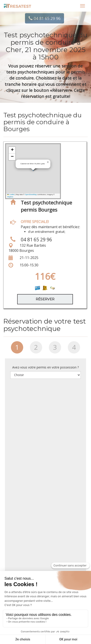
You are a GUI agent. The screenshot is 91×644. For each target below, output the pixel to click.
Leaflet (11, 195)
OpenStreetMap (31, 195)
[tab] (17, 349)
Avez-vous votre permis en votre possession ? (45, 367)
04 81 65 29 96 (44, 18)
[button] (48, 162)
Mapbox (10, 197)
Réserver (45, 299)
